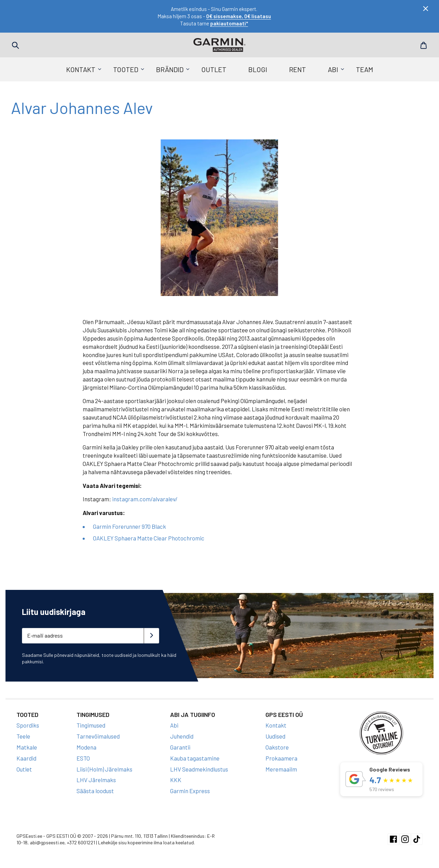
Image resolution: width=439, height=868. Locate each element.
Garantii (180, 747)
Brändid (170, 69)
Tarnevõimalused (98, 736)
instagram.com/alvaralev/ (145, 499)
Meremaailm (281, 769)
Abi (333, 69)
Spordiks (28, 725)
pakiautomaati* (229, 23)
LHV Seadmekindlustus (199, 769)
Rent (298, 69)
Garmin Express (190, 791)
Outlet (214, 69)
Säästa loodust (95, 791)
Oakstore (277, 747)
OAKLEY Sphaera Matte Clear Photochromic (149, 538)
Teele (23, 736)
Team (365, 69)
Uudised (275, 736)
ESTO (83, 758)
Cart (424, 45)
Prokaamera (281, 758)
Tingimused (91, 725)
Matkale (27, 747)
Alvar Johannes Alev (82, 107)
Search (15, 45)
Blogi (258, 69)
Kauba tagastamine (195, 758)
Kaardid (26, 758)
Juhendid (182, 736)
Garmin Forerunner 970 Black (129, 526)
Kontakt (81, 69)
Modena (86, 747)
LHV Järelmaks (96, 780)
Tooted (126, 69)
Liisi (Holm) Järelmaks (104, 769)
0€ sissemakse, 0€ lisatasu (239, 16)
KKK (176, 780)
